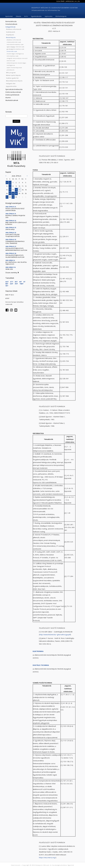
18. (23, 190)
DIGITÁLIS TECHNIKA (41, 665)
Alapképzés (10, 35)
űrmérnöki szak (12, 51)
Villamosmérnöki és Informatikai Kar (46, 10)
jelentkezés (11, 70)
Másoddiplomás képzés (14, 81)
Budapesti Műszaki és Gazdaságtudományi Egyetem (55, 8)
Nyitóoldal (9, 16)
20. (7, 193)
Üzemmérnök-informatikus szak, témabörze (15, 242)
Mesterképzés (11, 37)
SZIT (12, 284)
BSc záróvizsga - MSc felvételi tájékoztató (16, 263)
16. (16, 190)
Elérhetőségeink (61, 16)
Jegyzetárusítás (11, 86)
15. (13, 190)
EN (79, 1)
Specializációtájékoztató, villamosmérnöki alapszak (15, 256)
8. (13, 186)
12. (26, 186)
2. (16, 182)
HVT (16, 284)
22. (13, 193)
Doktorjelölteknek (12, 95)
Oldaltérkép (60, 1)
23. (16, 193)
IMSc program (11, 73)
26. (26, 193)
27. (7, 197)
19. (26, 190)
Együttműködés (36, 16)
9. (16, 186)
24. (19, 193)
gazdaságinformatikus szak (15, 49)
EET (16, 282)
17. (19, 190)
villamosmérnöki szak (14, 42)
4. (23, 182)
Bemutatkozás (11, 21)
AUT (7, 282)
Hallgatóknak (10, 27)
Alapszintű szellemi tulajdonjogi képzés (13, 235)
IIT (24, 282)
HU (76, 1)
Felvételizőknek (11, 24)
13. (7, 190)
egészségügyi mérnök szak (15, 47)
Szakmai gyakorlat (12, 78)
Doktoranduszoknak (13, 92)
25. (23, 193)
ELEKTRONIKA (38, 651)
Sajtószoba (49, 16)
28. (10, 197)
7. (10, 186)
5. (26, 182)
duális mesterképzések (14, 68)
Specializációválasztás (14, 89)
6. (7, 186)
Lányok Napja (10, 229)
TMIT (22, 284)
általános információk (14, 40)
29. (13, 197)
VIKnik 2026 (9, 269)
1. (13, 182)
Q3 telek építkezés (13, 19)
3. (19, 182)
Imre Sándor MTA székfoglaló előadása (16, 223)
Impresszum (70, 1)
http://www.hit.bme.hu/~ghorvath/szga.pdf (55, 635)
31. (10, 182)
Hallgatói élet (11, 84)
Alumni (8, 98)
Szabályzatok (11, 32)
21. (10, 193)
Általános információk (14, 29)
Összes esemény (11, 273)
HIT (21, 282)
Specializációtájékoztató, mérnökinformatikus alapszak (16, 249)
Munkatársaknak (12, 100)
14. (10, 190)
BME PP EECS (10, 295)
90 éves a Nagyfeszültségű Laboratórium (15, 210)
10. (19, 186)
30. (7, 182)
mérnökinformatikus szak (15, 44)
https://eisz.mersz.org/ (47, 857)
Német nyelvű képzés (13, 75)
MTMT (7, 298)
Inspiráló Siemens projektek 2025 (15, 216)
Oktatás (18, 16)
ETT (12, 282)
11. (23, 186)
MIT (7, 284)
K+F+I (26, 16)
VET (7, 286)
